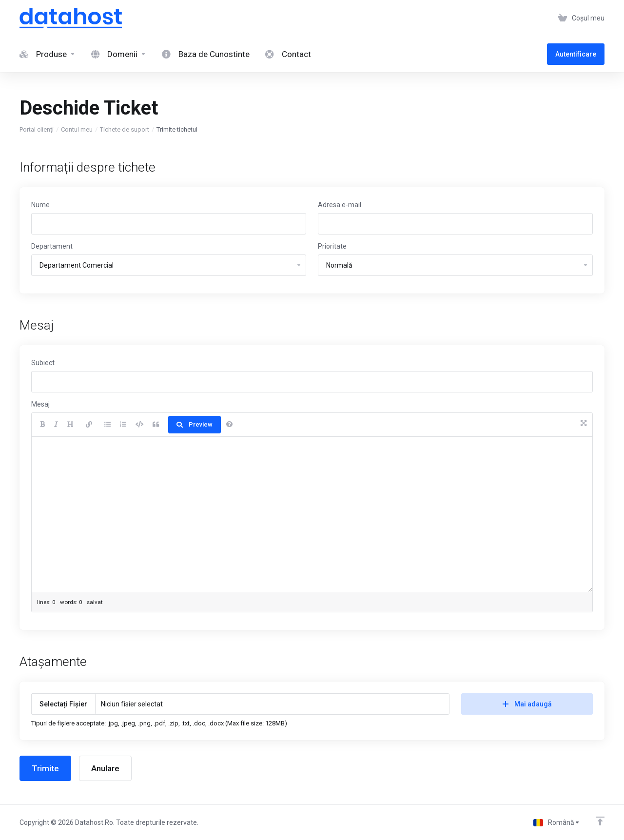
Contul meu (77, 129)
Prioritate (332, 246)
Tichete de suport (125, 129)
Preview (195, 424)
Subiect (43, 363)
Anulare (105, 768)
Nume (40, 205)
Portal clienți (37, 129)
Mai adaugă (527, 704)
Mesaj (40, 404)
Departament (52, 246)
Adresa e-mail (340, 205)
